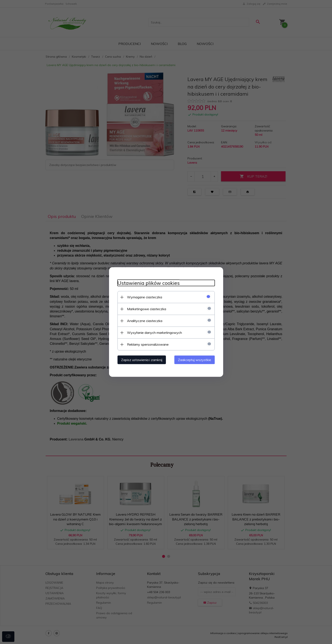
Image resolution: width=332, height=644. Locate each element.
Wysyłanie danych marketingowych (154, 333)
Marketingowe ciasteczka (147, 309)
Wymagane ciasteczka (145, 297)
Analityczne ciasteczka (145, 321)
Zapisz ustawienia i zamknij (142, 360)
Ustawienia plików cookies (149, 283)
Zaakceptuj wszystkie (195, 360)
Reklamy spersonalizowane (148, 344)
